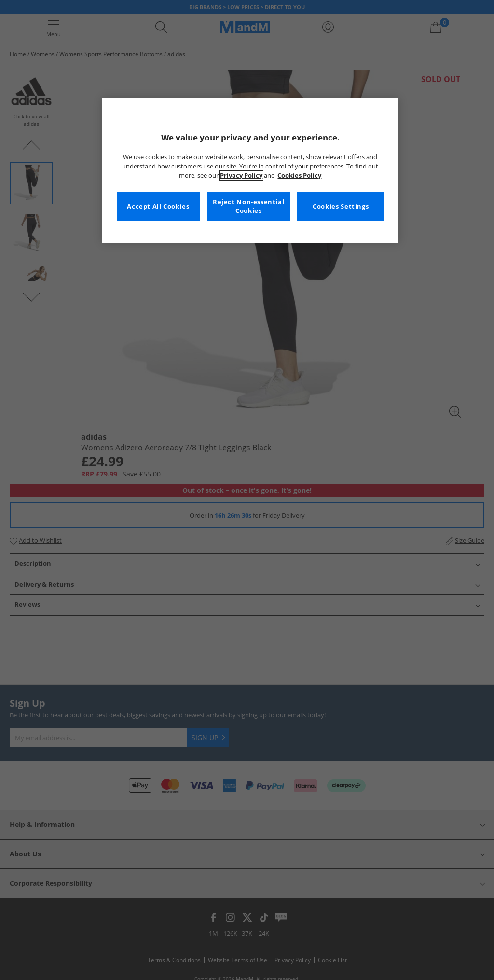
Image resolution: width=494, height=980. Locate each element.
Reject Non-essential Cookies (249, 206)
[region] (250, 170)
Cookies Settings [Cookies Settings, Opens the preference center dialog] (341, 206)
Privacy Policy (241, 175)
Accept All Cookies (158, 206)
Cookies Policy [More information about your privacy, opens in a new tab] (299, 175)
